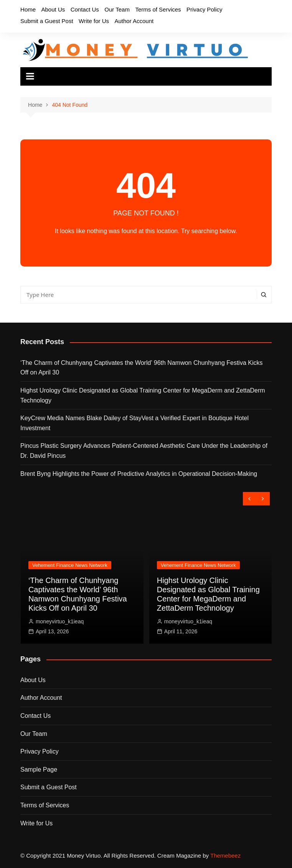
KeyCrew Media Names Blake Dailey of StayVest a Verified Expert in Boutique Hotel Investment (134, 423)
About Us (53, 9)
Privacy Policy (204, 9)
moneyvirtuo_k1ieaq (60, 621)
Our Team (117, 9)
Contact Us (85, 9)
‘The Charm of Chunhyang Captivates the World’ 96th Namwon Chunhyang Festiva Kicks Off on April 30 (141, 368)
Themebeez (225, 856)
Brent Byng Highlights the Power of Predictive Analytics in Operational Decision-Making (139, 474)
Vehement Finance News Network (70, 565)
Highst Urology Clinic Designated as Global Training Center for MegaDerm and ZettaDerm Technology (143, 395)
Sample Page (39, 769)
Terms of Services (158, 9)
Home (28, 9)
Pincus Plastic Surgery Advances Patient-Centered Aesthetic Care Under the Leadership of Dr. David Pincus (144, 451)
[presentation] (250, 499)
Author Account (134, 21)
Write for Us (94, 21)
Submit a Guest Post (47, 21)
